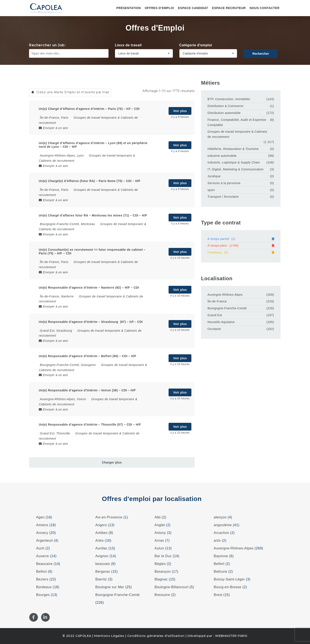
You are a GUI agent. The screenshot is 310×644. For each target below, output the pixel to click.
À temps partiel (241, 239)
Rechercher (261, 54)
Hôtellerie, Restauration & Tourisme (233, 149)
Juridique (214, 176)
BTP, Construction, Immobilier (229, 99)
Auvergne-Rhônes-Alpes (225, 295)
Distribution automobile (224, 113)
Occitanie (214, 329)
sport (211, 190)
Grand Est (215, 315)
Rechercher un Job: (47, 45)
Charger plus (112, 462)
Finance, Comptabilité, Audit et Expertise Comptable (237, 122)
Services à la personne (224, 183)
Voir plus (180, 111)
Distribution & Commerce (226, 106)
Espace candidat (193, 8)
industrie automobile (222, 156)
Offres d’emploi (159, 8)
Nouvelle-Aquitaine (221, 322)
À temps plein (241, 246)
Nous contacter (265, 8)
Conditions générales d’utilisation (156, 636)
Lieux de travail (128, 45)
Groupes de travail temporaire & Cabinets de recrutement (237, 134)
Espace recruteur (229, 8)
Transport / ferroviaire (223, 197)
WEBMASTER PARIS (231, 636)
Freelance (241, 252)
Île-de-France (217, 301)
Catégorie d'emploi (196, 45)
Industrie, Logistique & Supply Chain (234, 162)
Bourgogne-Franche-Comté (227, 308)
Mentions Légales (109, 636)
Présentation (129, 8)
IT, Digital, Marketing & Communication (236, 169)
